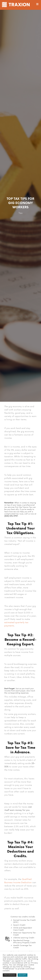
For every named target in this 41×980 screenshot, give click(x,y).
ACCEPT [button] (23, 975)
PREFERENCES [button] (10, 975)
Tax (21, 213)
